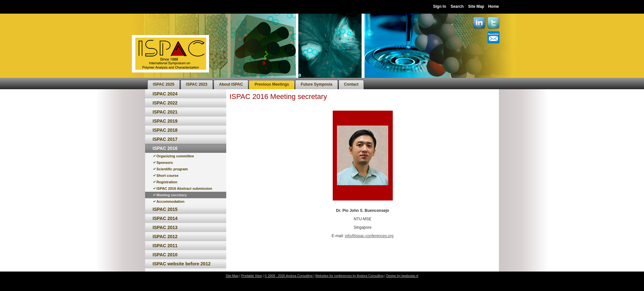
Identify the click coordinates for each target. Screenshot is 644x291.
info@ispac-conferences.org (369, 236)
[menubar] (256, 84)
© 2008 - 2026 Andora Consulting (289, 276)
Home (494, 6)
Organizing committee (175, 156)
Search (457, 6)
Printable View (252, 276)
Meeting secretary (172, 195)
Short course (167, 176)
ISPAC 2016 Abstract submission (184, 188)
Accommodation (170, 201)
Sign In (440, 6)
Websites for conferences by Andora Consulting (349, 276)
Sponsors (165, 163)
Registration (167, 182)
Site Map (476, 6)
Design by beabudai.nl (402, 276)
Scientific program (172, 169)
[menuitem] (164, 85)
